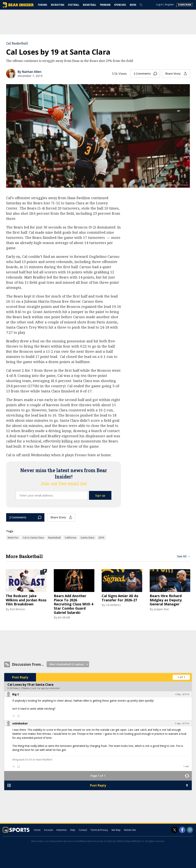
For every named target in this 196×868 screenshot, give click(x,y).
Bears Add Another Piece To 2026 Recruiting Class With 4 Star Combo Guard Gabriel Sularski (73, 604)
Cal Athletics (113, 605)
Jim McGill (64, 617)
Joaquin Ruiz (161, 609)
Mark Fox (13, 538)
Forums (43, 5)
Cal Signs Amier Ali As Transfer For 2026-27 (120, 598)
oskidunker (20, 723)
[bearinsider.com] (18, 7)
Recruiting (58, 5)
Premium (105, 5)
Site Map (116, 830)
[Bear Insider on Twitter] (175, 830)
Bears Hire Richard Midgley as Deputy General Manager (166, 600)
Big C (16, 694)
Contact (83, 830)
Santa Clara (87, 538)
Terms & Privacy (99, 830)
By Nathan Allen (29, 72)
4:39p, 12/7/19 (182, 694)
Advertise (61, 830)
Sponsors (120, 5)
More (133, 5)
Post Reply (20, 677)
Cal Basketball (17, 43)
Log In (159, 5)
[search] (142, 5)
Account (48, 830)
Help (73, 830)
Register (170, 5)
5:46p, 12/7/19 (182, 723)
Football (74, 5)
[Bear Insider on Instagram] (190, 830)
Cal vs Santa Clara (33, 538)
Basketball (90, 5)
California (71, 538)
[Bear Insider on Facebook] (182, 830)
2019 (101, 538)
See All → (184, 556)
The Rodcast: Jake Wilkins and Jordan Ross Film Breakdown (26, 600)
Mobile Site (130, 830)
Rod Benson (17, 609)
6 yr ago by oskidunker (48, 688)
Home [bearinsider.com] (37, 830)
